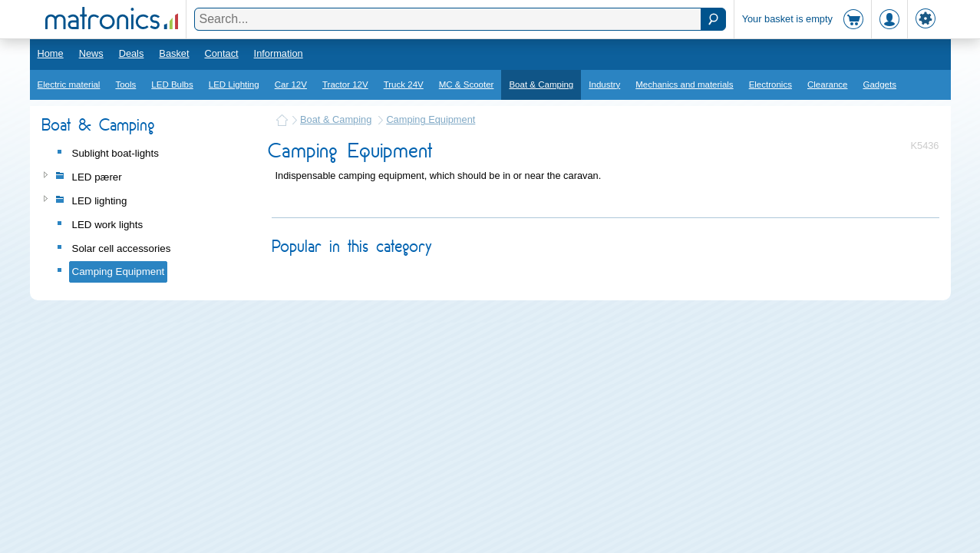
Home (51, 53)
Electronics (770, 84)
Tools (125, 84)
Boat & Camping (541, 84)
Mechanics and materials (684, 84)
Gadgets (879, 84)
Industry (604, 84)
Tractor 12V (345, 84)
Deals (132, 53)
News (91, 53)
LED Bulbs (172, 84)
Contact (221, 53)
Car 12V (291, 84)
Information (279, 53)
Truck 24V (404, 84)
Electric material (69, 84)
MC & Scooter (467, 84)
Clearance (828, 84)
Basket (174, 53)
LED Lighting (234, 84)
